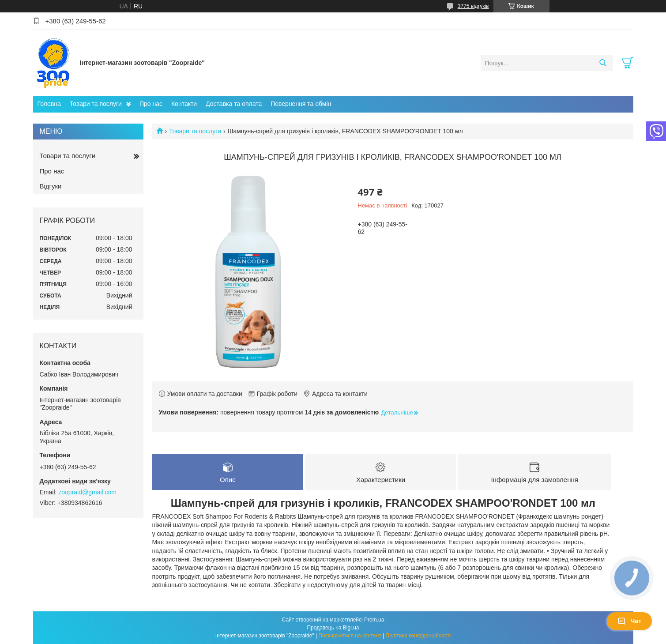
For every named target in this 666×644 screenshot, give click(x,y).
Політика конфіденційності (418, 636)
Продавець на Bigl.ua (333, 628)
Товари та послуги (96, 104)
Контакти (184, 104)
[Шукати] (603, 63)
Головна (49, 104)
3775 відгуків (473, 6)
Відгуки (51, 186)
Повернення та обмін (301, 104)
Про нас (151, 104)
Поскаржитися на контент (350, 636)
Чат (629, 621)
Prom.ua (374, 620)
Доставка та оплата (234, 104)
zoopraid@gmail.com (87, 492)
